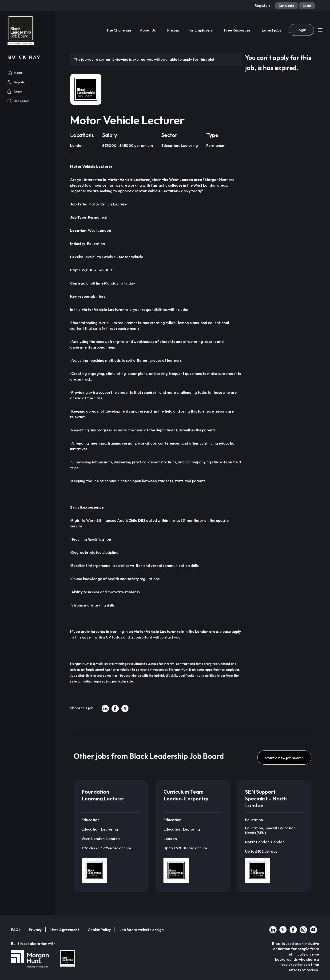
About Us (148, 30)
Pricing (173, 30)
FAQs (16, 930)
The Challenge (119, 30)
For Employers (200, 30)
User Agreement (65, 930)
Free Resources (237, 30)
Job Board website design (142, 930)
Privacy (35, 930)
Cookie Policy (99, 930)
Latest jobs (271, 30)
